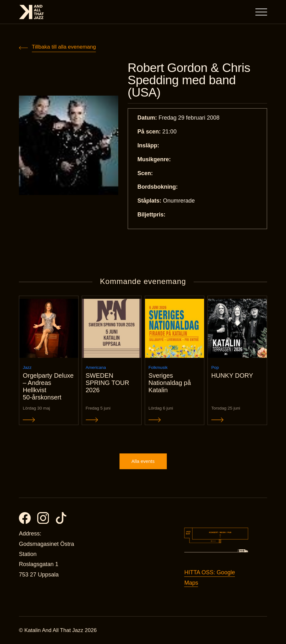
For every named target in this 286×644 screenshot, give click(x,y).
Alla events (143, 461)
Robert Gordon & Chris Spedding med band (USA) (189, 80)
